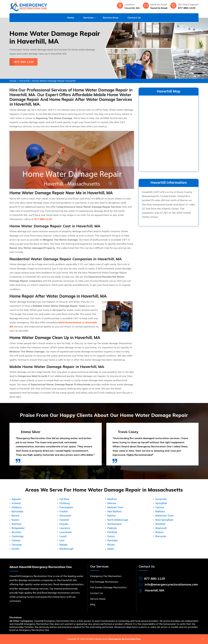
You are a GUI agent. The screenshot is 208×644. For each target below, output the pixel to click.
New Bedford (114, 512)
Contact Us (134, 18)
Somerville (161, 499)
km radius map (169, 133)
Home (71, 18)
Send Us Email (159, 8)
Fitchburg (65, 503)
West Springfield (164, 520)
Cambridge (18, 536)
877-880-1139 (187, 8)
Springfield (161, 503)
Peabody (112, 528)
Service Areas (98, 599)
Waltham (160, 512)
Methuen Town (115, 507)
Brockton (16, 532)
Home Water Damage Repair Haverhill (54, 81)
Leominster (66, 532)
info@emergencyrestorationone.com (171, 584)
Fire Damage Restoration (104, 582)
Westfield (160, 524)
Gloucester (65, 516)
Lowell (63, 536)
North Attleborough (118, 520)
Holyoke (64, 524)
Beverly (15, 516)
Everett (15, 549)
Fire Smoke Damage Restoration (108, 587)
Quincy (111, 536)
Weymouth (161, 528)
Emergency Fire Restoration (106, 576)
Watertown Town (164, 516)
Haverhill (24, 81)
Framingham (66, 507)
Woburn (159, 532)
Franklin (64, 512)
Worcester (161, 536)
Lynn (62, 540)
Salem (111, 549)
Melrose (112, 503)
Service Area (111, 18)
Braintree (16, 524)
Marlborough (66, 549)
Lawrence (65, 528)
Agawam (16, 499)
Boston (15, 520)
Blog (93, 604)
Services (88, 18)
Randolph (112, 540)
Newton (112, 516)
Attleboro (17, 507)
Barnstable (17, 512)
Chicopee (17, 545)
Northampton (115, 524)
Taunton (160, 507)
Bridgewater (18, 528)
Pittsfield (112, 532)
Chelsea (16, 540)
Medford (112, 499)
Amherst (16, 503)
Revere (111, 545)
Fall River (64, 499)
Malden (64, 545)
